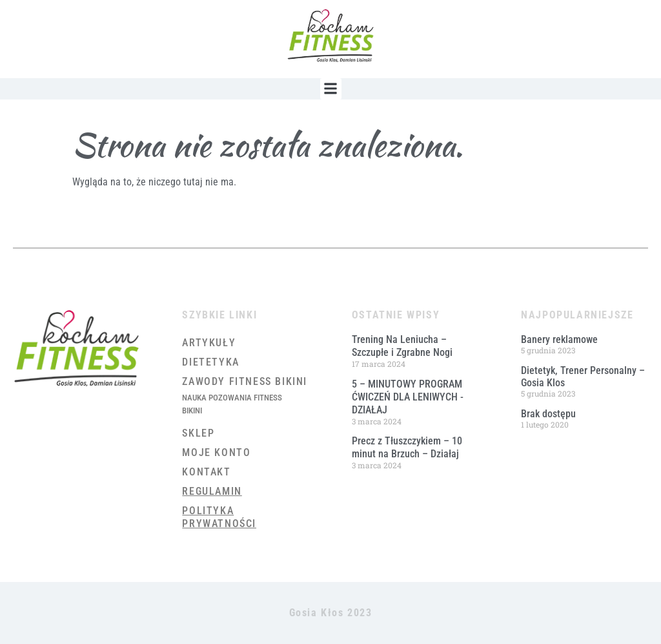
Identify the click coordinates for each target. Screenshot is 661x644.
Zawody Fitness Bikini (245, 381)
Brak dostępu (548, 414)
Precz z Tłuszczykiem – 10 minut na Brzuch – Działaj (407, 447)
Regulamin (212, 491)
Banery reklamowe (559, 339)
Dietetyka (210, 362)
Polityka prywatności (219, 517)
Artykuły (209, 343)
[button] (331, 89)
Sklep (198, 433)
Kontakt (206, 472)
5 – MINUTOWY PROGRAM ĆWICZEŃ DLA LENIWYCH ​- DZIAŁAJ (408, 397)
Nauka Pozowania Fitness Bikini (232, 404)
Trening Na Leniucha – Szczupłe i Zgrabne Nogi (402, 346)
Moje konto (216, 452)
